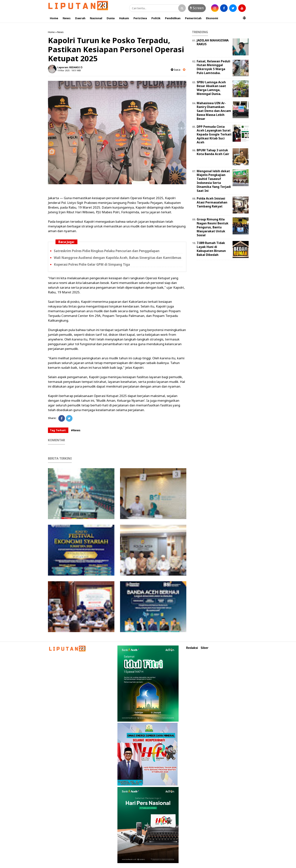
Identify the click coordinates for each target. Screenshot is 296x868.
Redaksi (192, 648)
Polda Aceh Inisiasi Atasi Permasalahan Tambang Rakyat (212, 202)
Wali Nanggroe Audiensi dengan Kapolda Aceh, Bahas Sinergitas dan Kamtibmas (118, 258)
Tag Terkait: (58, 430)
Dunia (111, 18)
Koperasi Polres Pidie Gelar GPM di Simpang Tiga (92, 264)
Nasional (96, 18)
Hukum (124, 18)
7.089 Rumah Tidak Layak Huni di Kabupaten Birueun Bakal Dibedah (211, 249)
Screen (197, 8)
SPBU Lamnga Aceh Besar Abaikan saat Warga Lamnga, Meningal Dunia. (211, 88)
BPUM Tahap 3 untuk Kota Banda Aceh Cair (213, 152)
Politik (156, 18)
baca (176, 70)
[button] (244, 16)
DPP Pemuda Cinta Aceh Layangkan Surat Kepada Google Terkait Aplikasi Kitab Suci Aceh (214, 134)
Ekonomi (212, 18)
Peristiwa (140, 18)
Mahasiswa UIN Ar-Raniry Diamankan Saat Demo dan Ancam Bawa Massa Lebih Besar (214, 111)
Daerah (80, 18)
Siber (205, 648)
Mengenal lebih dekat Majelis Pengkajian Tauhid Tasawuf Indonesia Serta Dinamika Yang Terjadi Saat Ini (214, 181)
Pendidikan (173, 18)
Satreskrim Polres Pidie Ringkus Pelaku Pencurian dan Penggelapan (107, 251)
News (67, 18)
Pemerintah (193, 18)
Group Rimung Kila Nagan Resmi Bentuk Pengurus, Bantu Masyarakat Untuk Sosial (213, 227)
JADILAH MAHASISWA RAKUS (213, 42)
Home (54, 18)
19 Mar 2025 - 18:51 (67, 70)
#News (76, 430)
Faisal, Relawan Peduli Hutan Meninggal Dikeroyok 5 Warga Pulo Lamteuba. (214, 67)
